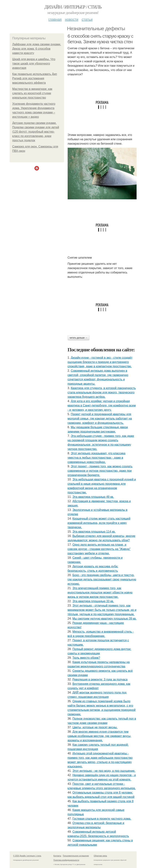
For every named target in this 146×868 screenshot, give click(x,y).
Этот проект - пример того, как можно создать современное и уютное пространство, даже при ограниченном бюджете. (100, 471)
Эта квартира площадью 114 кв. (94, 532)
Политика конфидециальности (66, 860)
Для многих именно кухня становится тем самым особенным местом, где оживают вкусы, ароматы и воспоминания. (99, 736)
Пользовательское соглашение (76, 856)
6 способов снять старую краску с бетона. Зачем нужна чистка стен (100, 39)
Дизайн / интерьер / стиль (73, 7)
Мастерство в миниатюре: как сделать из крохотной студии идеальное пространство (32, 93)
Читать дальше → (79, 338)
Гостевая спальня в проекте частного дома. (102, 819)
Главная (55, 19)
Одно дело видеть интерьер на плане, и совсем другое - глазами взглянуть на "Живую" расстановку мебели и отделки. (99, 549)
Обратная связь (100, 856)
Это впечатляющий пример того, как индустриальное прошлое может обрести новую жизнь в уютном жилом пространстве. (100, 592)
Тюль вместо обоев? (86, 658)
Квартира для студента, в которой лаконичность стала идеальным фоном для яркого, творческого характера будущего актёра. (102, 392)
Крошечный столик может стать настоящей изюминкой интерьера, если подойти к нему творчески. (99, 523)
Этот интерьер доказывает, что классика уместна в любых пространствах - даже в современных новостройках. (97, 458)
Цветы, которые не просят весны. (95, 727)
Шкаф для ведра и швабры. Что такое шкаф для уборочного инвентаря (34, 64)
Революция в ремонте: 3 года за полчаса (100, 679)
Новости (72, 19)
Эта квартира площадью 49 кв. (93, 497)
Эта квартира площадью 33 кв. (93, 601)
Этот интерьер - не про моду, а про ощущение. (104, 771)
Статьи (87, 19)
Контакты (57, 856)
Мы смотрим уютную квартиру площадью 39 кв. (104, 619)
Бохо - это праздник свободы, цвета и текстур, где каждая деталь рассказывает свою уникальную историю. (102, 579)
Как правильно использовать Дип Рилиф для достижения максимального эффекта (35, 78)
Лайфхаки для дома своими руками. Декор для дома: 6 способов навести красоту (37, 49)
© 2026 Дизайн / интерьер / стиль (27, 856)
